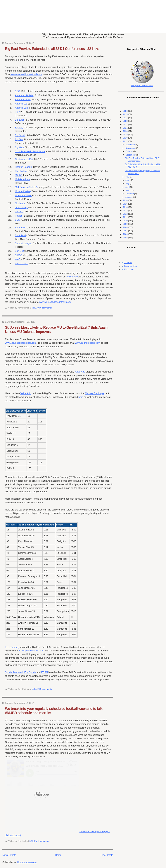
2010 (126, 221)
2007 (126, 231)
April (128, 187)
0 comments (46, 308)
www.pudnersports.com (87, 343)
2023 (126, 121)
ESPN (45, 672)
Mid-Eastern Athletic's (26, 187)
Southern (20, 228)
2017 (126, 141)
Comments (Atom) (27, 862)
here (81, 397)
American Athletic (24, 95)
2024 (126, 118)
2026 (126, 111)
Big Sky (19, 128)
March (129, 190)
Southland (20, 235)
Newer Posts (9, 855)
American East (23, 99)
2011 (126, 217)
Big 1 (18, 112)
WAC (18, 259)
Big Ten (19, 139)
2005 (126, 237)
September (131, 155)
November (130, 148)
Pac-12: (19, 211)
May (128, 183)
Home (58, 855)
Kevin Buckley (131, 266)
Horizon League (23, 167)
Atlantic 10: (21, 104)
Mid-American (22, 179)
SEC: (18, 220)
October (129, 151)
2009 (126, 224)
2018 (126, 138)
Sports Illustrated (14, 672)
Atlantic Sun (21, 108)
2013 (126, 210)
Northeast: (20, 203)
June (128, 180)
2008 (126, 227)
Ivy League (21, 171)
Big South (20, 135)
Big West (20, 147)
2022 (126, 124)
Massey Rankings (95, 393)
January (129, 197)
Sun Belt (19, 251)
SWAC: (19, 255)
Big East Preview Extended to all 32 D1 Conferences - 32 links (52, 49)
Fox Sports (30, 672)
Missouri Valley (23, 191)
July (128, 177)
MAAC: (19, 175)
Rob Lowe (129, 269)
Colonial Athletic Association (30, 151)
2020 (126, 131)
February (130, 194)
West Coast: (21, 263)
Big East (19, 120)
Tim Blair (128, 262)
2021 (126, 128)
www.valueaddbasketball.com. (55, 302)
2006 (126, 234)
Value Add (72, 277)
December (130, 145)
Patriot (19, 216)
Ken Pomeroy (12, 647)
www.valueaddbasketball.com (26, 74)
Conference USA (24, 159)
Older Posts (107, 855)
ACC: (18, 91)
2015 (126, 204)
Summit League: (24, 243)
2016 (126, 200)
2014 (126, 207)
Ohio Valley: (21, 207)
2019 (126, 134)
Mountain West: (23, 195)
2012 (126, 214)
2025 (126, 114)
